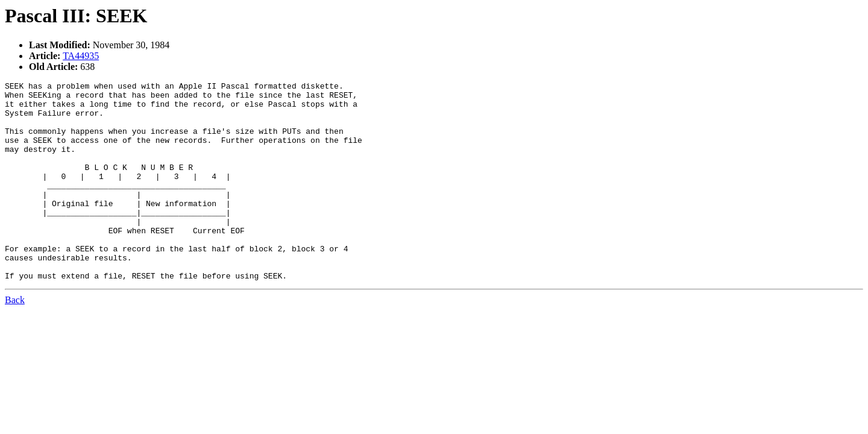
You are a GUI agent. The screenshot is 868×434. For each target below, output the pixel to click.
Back (15, 340)
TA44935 (81, 56)
